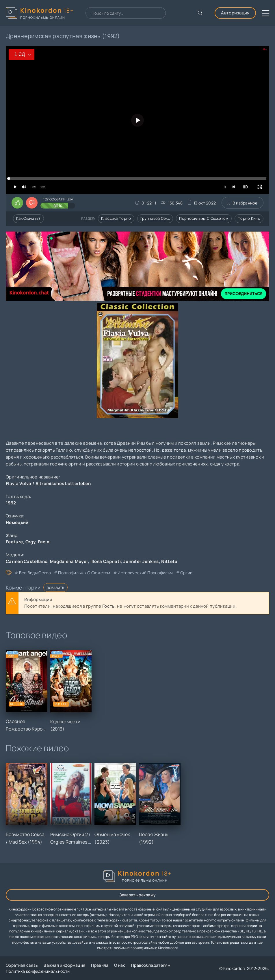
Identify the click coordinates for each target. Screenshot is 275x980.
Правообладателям (151, 965)
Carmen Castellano (27, 561)
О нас (120, 965)
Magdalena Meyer (69, 561)
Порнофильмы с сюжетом (204, 218)
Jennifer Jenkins (141, 561)
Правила (100, 965)
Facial (44, 542)
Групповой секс (155, 218)
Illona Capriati (106, 561)
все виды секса (35, 573)
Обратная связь (22, 965)
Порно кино (249, 218)
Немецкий (17, 522)
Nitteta (169, 561)
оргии (186, 573)
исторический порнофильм (145, 573)
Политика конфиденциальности (38, 971)
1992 (11, 503)
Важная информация (64, 965)
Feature (14, 542)
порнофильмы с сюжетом (84, 573)
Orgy (30, 542)
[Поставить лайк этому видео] (17, 203)
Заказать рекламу (138, 895)
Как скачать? (28, 218)
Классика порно (116, 218)
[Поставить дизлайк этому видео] (32, 203)
